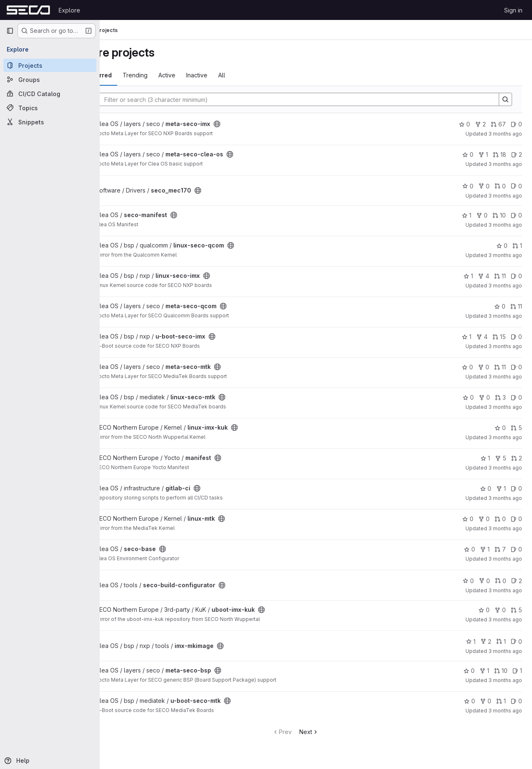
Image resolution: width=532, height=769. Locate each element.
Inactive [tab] (238, 75)
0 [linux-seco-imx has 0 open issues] (516, 276)
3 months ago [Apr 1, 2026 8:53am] (505, 407)
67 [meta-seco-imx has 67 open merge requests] (498, 124)
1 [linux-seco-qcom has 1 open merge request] (517, 246)
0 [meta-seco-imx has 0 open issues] (516, 124)
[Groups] (50, 79)
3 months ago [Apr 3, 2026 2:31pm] (505, 196)
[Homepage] (28, 10)
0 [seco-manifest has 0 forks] (482, 215)
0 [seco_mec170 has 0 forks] (484, 186)
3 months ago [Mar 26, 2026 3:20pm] (505, 651)
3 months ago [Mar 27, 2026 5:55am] (505, 619)
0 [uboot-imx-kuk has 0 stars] (484, 610)
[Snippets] (50, 122)
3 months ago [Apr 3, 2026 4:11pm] (505, 134)
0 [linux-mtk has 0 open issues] (516, 519)
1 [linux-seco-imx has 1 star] (468, 276)
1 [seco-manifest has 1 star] (467, 215)
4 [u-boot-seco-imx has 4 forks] (482, 337)
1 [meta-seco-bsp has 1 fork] (484, 671)
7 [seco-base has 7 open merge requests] (500, 549)
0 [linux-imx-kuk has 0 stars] (500, 428)
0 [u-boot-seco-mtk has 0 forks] (486, 701)
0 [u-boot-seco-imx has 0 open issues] (516, 337)
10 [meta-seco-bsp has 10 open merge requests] (501, 671)
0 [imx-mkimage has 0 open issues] (516, 642)
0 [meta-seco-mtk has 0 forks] (484, 367)
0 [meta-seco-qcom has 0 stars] (500, 306)
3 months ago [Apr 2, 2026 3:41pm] (505, 225)
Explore (69, 10)
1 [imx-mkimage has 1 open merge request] (501, 642)
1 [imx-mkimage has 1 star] (471, 642)
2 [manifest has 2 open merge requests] (517, 458)
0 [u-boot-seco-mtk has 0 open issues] (516, 701)
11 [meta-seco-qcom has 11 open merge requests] (516, 306)
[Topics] (50, 108)
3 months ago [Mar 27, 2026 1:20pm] (505, 590)
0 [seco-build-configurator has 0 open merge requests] (501, 581)
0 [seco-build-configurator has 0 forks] (484, 581)
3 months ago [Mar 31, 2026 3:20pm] (505, 498)
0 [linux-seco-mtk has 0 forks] (484, 397)
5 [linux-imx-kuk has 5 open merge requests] (516, 428)
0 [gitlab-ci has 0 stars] (486, 488)
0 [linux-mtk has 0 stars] (468, 519)
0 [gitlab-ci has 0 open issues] (516, 488)
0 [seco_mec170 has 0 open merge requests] (500, 186)
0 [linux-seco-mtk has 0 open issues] (516, 397)
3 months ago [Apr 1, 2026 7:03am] (505, 468)
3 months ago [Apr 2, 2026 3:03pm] (505, 255)
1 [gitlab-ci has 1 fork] (501, 488)
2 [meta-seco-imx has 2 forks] (480, 124)
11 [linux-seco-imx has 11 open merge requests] (500, 276)
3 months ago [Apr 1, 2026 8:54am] (505, 377)
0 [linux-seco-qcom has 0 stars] (502, 246)
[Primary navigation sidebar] (10, 31)
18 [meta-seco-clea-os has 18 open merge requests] (500, 155)
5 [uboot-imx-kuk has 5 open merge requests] (516, 610)
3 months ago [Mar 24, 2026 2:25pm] (505, 711)
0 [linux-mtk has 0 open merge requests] (500, 519)
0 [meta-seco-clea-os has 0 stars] (468, 155)
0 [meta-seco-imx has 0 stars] (464, 124)
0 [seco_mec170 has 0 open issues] (516, 186)
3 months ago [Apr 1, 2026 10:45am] (505, 346)
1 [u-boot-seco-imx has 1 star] (467, 337)
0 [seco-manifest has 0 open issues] (516, 215)
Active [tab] (208, 75)
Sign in (513, 10)
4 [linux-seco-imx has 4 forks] (484, 276)
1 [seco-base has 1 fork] (485, 549)
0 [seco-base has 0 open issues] (516, 549)
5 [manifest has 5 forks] (501, 458)
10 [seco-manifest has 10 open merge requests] (499, 215)
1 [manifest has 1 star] (485, 458)
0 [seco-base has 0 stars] (469, 549)
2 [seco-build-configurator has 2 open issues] (517, 581)
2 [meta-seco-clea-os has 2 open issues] (517, 155)
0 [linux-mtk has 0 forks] (484, 519)
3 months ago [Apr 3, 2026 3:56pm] (505, 164)
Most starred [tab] (134, 75)
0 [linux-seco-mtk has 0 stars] (468, 397)
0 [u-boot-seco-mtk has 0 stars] (469, 701)
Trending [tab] (176, 75)
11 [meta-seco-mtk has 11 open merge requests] (500, 367)
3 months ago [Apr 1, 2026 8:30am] (505, 437)
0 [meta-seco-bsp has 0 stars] (469, 671)
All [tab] (262, 75)
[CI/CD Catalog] (50, 94)
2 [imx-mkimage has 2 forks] (486, 642)
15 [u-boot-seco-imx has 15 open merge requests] (499, 337)
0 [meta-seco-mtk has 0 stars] (467, 367)
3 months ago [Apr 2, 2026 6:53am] (505, 316)
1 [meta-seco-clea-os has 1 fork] (483, 155)
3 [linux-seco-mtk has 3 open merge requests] (500, 397)
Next (329, 732)
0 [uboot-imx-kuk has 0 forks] (500, 610)
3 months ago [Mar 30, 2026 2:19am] (505, 528)
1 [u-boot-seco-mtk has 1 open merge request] (501, 701)
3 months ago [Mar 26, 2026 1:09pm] (505, 680)
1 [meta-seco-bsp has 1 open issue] (517, 671)
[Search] (315, 99)
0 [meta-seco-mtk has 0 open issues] (516, 367)
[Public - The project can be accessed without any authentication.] (258, 124)
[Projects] (50, 65)
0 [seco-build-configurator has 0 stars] (468, 581)
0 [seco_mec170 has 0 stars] (468, 186)
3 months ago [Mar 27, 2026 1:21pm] (505, 559)
